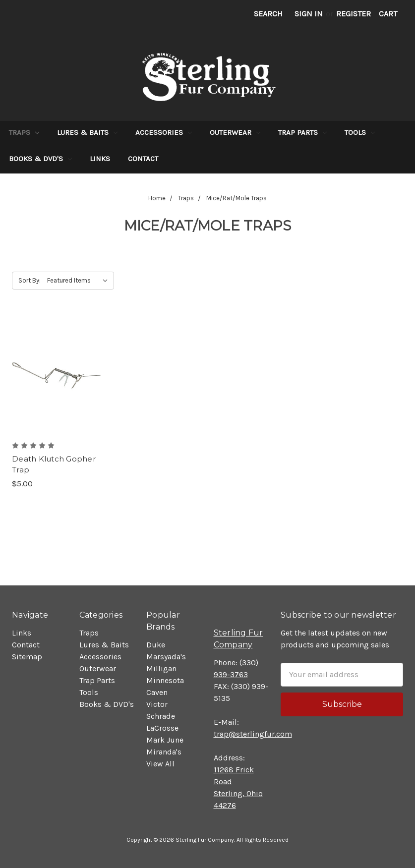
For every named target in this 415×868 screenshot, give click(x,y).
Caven (157, 692)
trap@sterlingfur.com (253, 734)
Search (268, 14)
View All (160, 764)
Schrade (161, 716)
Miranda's (164, 752)
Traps (24, 132)
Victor (157, 704)
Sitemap (27, 657)
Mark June (165, 740)
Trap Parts (302, 132)
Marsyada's (166, 657)
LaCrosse (162, 728)
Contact (143, 159)
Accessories (164, 132)
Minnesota (165, 680)
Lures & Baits (87, 132)
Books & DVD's (40, 159)
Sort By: (30, 280)
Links (100, 159)
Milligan (161, 668)
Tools (360, 132)
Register (354, 14)
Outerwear (235, 132)
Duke (156, 645)
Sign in (309, 14)
